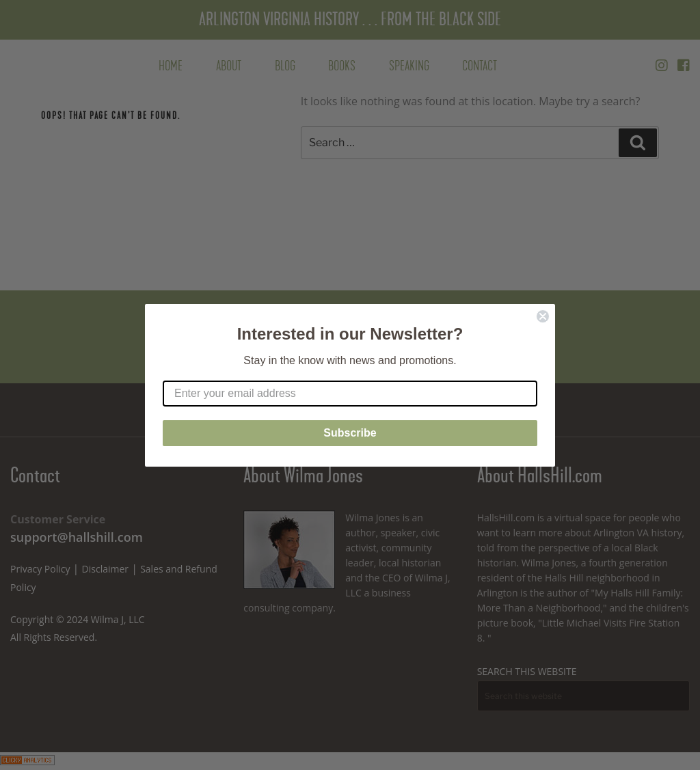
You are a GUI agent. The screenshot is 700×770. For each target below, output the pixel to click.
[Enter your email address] (350, 394)
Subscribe (350, 433)
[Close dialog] (543, 316)
